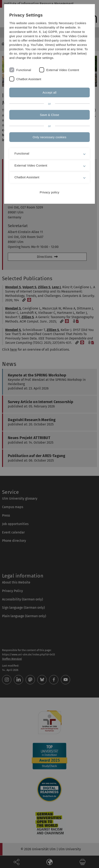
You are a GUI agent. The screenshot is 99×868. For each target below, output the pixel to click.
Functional (24, 70)
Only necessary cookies (49, 137)
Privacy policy (50, 192)
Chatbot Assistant (29, 79)
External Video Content (63, 70)
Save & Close (49, 115)
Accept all (49, 92)
